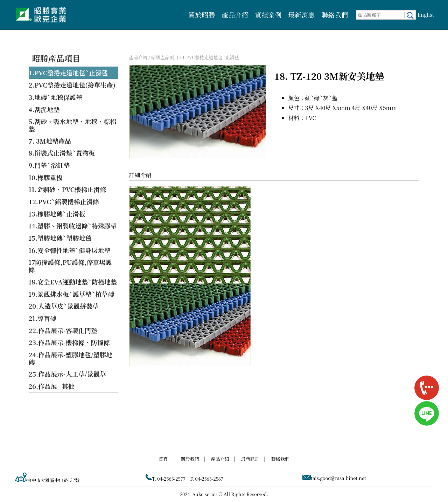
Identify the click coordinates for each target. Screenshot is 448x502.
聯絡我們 (335, 15)
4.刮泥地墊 (44, 109)
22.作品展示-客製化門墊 (63, 330)
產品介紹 (235, 15)
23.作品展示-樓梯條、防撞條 (69, 342)
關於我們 (190, 459)
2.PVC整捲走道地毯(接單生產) (72, 85)
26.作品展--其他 (52, 386)
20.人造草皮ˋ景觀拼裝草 (64, 306)
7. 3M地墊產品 (50, 141)
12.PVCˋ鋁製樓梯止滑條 (64, 201)
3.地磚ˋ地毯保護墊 (56, 97)
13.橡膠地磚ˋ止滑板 (57, 214)
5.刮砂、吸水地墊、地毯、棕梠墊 (73, 125)
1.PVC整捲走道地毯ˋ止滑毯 (68, 73)
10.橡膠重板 (46, 177)
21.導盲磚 (43, 318)
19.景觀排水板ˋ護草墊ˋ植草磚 (72, 294)
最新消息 (301, 15)
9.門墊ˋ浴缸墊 (49, 165)
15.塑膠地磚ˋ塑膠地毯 (60, 238)
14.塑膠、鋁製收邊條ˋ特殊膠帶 (73, 226)
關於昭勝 (202, 15)
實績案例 (268, 15)
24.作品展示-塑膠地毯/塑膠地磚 (71, 358)
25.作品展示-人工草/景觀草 (67, 374)
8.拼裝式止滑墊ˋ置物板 (62, 153)
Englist (426, 15)
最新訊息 (250, 459)
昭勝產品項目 (56, 58)
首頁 (163, 459)
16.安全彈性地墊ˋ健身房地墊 (70, 250)
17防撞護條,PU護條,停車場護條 (70, 266)
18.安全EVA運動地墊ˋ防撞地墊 (73, 282)
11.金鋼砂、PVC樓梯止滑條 (68, 189)
